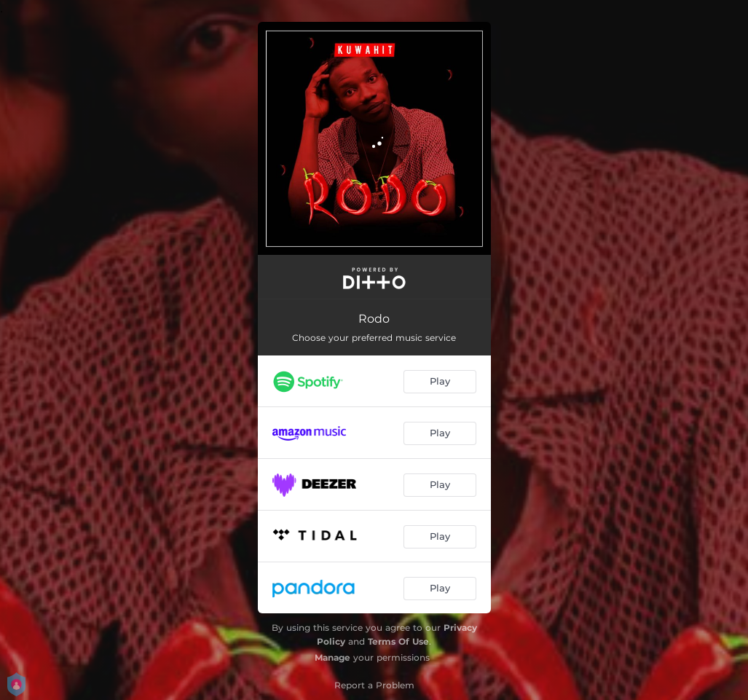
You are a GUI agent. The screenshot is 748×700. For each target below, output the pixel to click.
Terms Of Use (398, 641)
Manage (332, 657)
